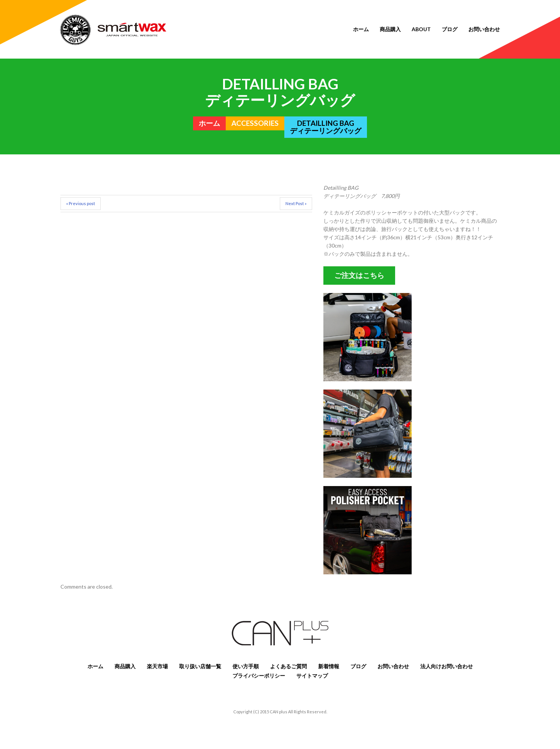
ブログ (450, 29)
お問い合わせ (484, 29)
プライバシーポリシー (259, 676)
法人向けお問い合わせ (447, 666)
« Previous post (81, 203)
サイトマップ (312, 676)
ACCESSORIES (255, 123)
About (421, 29)
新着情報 (329, 666)
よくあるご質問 (288, 666)
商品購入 (390, 29)
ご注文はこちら (359, 275)
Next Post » (296, 203)
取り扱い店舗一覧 (200, 666)
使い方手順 (246, 666)
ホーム (361, 29)
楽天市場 (157, 666)
